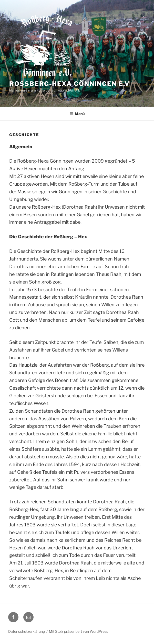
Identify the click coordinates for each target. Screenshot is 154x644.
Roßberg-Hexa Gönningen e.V (69, 84)
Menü (77, 114)
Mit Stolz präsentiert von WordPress (79, 631)
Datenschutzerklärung (27, 631)
